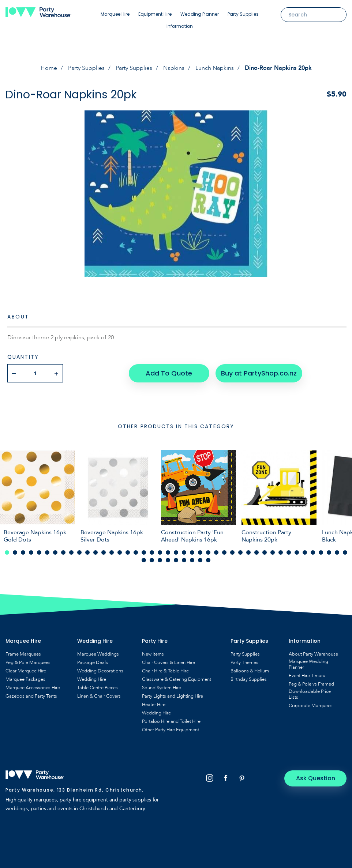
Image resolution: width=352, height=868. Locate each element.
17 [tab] (136, 552)
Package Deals (93, 663)
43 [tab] (345, 552)
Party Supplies (243, 14)
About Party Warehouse (313, 654)
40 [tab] (321, 552)
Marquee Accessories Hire (33, 688)
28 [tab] (224, 552)
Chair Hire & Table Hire (165, 671)
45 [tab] (152, 560)
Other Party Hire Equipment (171, 730)
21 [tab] (168, 552)
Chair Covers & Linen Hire (168, 663)
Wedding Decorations (100, 671)
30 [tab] (240, 552)
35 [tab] (281, 552)
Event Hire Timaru (307, 676)
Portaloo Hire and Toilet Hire (171, 721)
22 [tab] (176, 552)
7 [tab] (55, 552)
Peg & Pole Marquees (28, 663)
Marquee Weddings (98, 654)
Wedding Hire (92, 679)
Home (49, 68)
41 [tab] (329, 552)
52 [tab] (208, 560)
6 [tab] (47, 552)
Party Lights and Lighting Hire (173, 696)
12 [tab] (96, 552)
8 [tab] (63, 552)
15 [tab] (120, 552)
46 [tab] (160, 560)
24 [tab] (192, 552)
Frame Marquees (23, 654)
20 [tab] (160, 552)
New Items (153, 654)
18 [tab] (144, 552)
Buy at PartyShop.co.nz (259, 373)
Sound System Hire (162, 688)
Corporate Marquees (311, 706)
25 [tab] (200, 552)
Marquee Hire (115, 14)
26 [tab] (208, 552)
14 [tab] (112, 552)
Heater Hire (154, 705)
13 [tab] (104, 552)
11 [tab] (87, 552)
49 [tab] (184, 560)
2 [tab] (15, 552)
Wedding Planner (200, 14)
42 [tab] (337, 552)
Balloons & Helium (250, 671)
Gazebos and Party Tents (31, 696)
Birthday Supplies (249, 679)
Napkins (174, 68)
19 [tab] (152, 552)
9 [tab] (71, 552)
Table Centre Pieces (98, 688)
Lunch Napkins (215, 68)
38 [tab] (305, 552)
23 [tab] (184, 552)
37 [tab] (297, 552)
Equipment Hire (155, 14)
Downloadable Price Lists (310, 694)
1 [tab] (7, 552)
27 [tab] (216, 552)
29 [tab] (232, 552)
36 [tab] (289, 552)
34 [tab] (273, 552)
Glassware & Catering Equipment (177, 679)
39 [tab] (313, 552)
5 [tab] (39, 552)
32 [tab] (256, 552)
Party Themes (244, 663)
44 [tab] (144, 560)
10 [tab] (79, 552)
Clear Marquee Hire (26, 671)
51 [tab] (200, 560)
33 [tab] (265, 552)
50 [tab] (192, 560)
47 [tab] (168, 560)
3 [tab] (23, 552)
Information (180, 26)
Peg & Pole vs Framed (311, 684)
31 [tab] (248, 552)
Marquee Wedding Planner (308, 664)
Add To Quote (169, 373)
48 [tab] (176, 560)
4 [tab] (31, 552)
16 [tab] (128, 552)
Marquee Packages (25, 679)
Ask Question (316, 778)
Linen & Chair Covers (99, 696)
